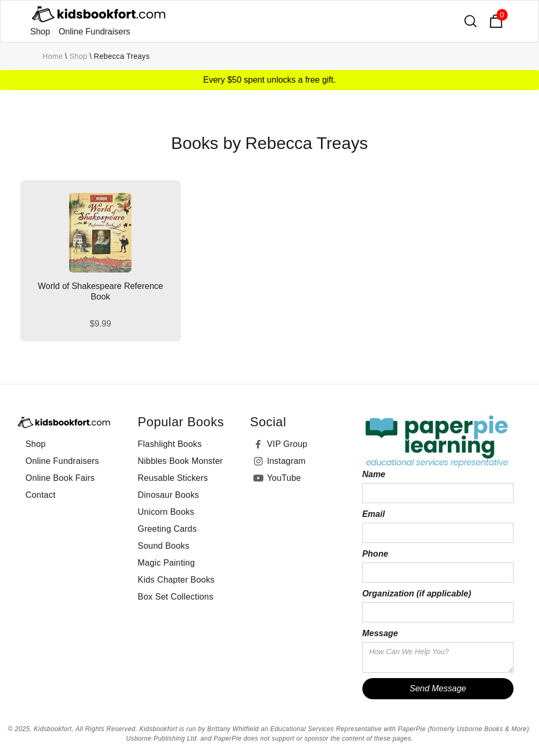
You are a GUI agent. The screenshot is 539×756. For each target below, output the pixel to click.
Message (380, 633)
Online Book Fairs (60, 478)
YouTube (284, 478)
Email (374, 514)
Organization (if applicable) (417, 594)
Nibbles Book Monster (181, 461)
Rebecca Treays (122, 56)
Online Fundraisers (94, 32)
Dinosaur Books (169, 495)
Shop (40, 32)
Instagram (286, 461)
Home (53, 56)
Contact (41, 495)
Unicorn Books (166, 512)
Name (374, 474)
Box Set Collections (176, 597)
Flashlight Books (170, 444)
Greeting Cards (167, 529)
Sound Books (164, 546)
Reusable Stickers (173, 478)
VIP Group (287, 444)
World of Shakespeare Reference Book (100, 291)
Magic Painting (167, 563)
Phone (375, 554)
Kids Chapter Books (176, 580)
